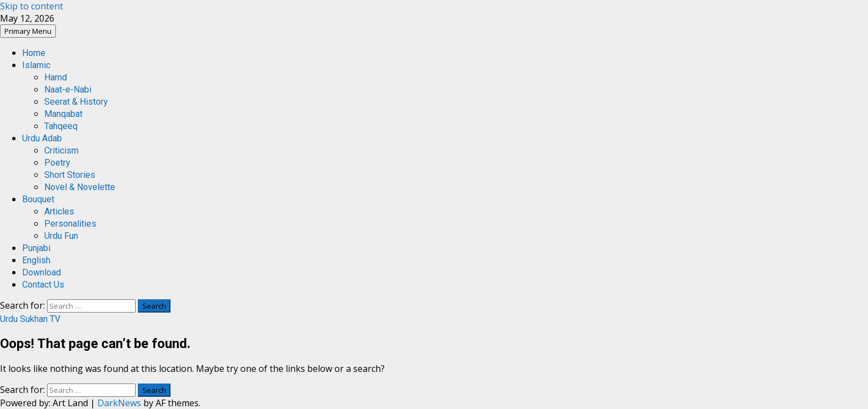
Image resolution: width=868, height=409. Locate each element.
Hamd (56, 77)
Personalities (70, 224)
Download (42, 272)
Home (34, 53)
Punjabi (36, 248)
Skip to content (32, 6)
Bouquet (38, 199)
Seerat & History (76, 102)
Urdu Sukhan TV (30, 319)
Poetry (57, 163)
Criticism (61, 150)
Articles (59, 211)
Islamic (36, 65)
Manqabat (63, 114)
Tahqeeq (61, 126)
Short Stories (70, 175)
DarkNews (119, 403)
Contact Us (43, 285)
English (36, 260)
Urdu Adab (42, 138)
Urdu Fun (61, 236)
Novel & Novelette (80, 187)
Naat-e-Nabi (68, 90)
